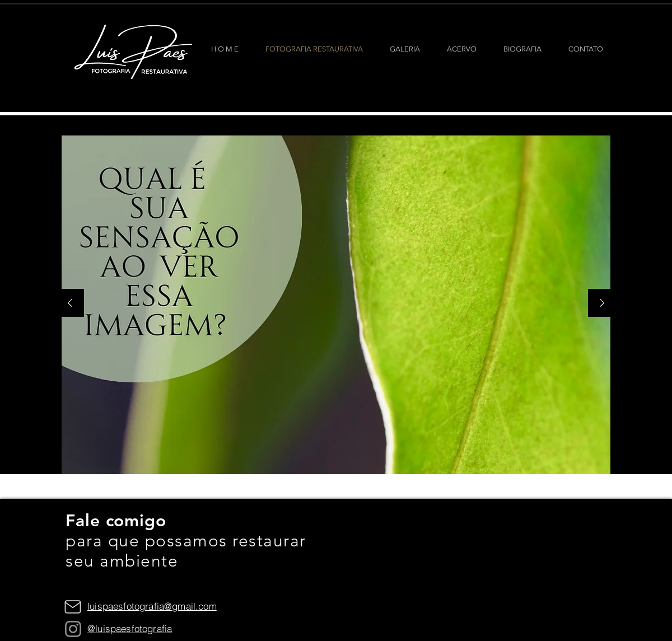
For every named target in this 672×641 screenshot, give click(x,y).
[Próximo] (602, 304)
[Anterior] (70, 304)
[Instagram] (73, 629)
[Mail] (73, 607)
